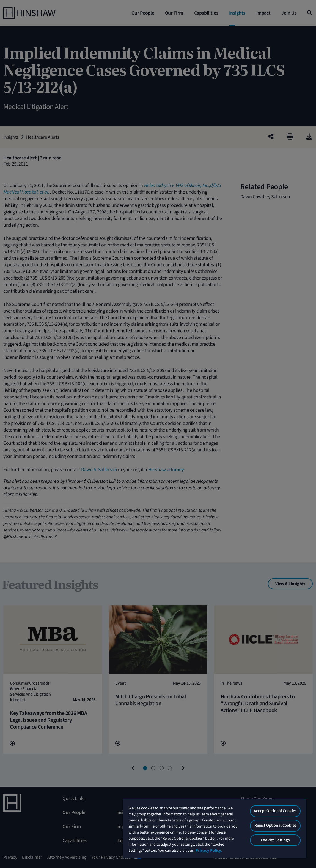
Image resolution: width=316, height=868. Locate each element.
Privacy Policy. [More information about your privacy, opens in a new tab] (209, 851)
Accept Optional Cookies (275, 811)
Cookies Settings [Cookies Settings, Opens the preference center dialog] (275, 840)
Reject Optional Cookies (275, 825)
